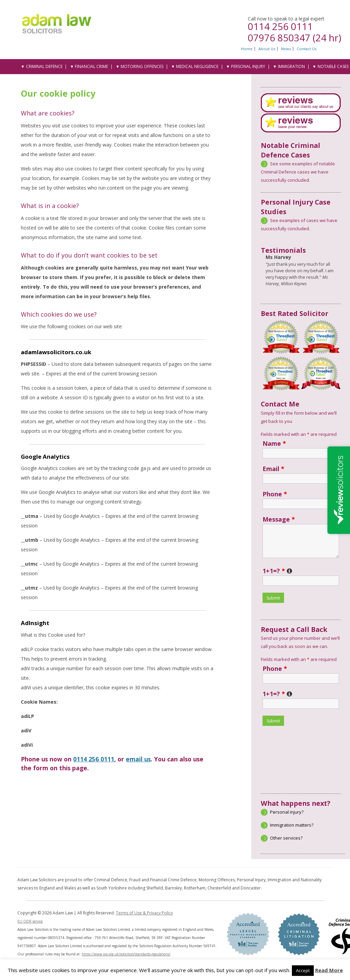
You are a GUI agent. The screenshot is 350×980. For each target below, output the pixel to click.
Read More (329, 970)
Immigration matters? (292, 825)
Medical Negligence (197, 66)
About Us (267, 49)
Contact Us (307, 49)
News (286, 49)
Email (273, 469)
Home (247, 49)
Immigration (291, 66)
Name (274, 443)
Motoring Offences (142, 66)
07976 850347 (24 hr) (294, 38)
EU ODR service (30, 921)
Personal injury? (287, 812)
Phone (275, 494)
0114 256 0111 (280, 26)
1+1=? (277, 571)
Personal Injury (248, 66)
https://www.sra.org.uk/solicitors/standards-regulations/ (126, 954)
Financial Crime (91, 66)
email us (138, 759)
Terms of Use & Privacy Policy (144, 913)
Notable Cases (333, 66)
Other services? (286, 838)
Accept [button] (303, 970)
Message (279, 519)
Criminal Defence (44, 66)
